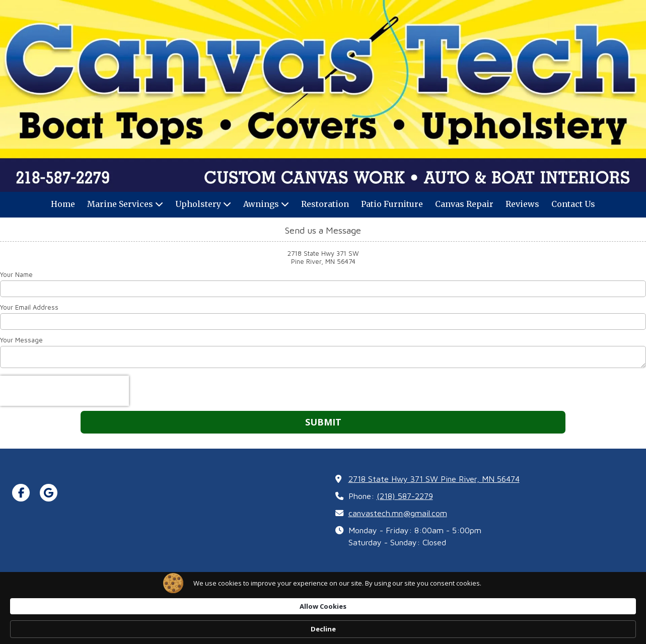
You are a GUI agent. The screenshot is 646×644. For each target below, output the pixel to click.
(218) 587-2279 (405, 496)
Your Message (21, 340)
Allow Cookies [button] (460, 628)
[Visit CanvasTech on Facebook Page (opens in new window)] (21, 493)
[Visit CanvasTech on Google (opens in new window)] (49, 493)
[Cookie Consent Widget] (323, 629)
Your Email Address (29, 307)
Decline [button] (527, 629)
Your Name (16, 274)
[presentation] (64, 391)
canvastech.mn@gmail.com (398, 513)
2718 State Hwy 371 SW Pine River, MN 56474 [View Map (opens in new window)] (434, 479)
